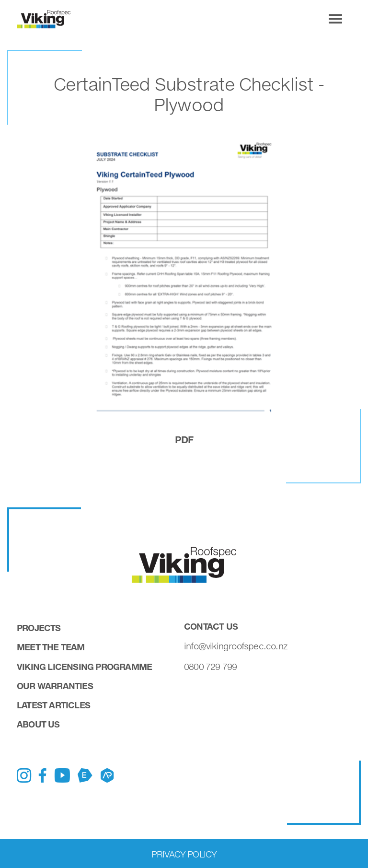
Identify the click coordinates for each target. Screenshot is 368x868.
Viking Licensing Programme (84, 667)
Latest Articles (53, 705)
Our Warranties (55, 686)
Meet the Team (51, 647)
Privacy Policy (184, 854)
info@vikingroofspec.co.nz (236, 646)
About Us (38, 724)
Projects (39, 628)
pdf (184, 439)
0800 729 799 (210, 667)
